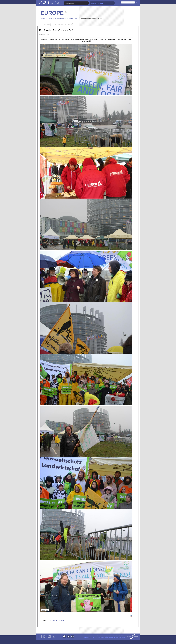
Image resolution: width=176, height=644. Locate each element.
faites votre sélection (97, 3)
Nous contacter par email (73, 638)
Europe (71, 3)
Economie (54, 620)
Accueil (43, 18)
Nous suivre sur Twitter (69, 638)
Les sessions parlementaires (62, 24)
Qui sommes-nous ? (40, 638)
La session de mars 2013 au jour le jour (66, 18)
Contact (49, 638)
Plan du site (44, 638)
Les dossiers (45, 24)
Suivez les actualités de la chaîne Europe (66, 13)
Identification (54, 638)
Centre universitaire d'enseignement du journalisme (99, 637)
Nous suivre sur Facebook (65, 638)
